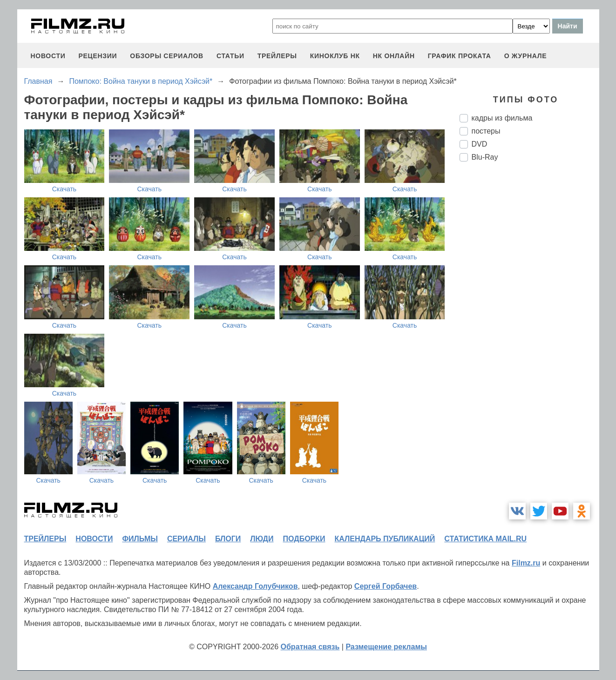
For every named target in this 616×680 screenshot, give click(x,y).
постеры (486, 131)
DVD (480, 144)
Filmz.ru (526, 563)
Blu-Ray (485, 157)
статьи (230, 56)
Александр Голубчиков (255, 586)
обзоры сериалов (167, 56)
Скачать (64, 189)
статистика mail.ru (485, 539)
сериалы (186, 539)
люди (262, 539)
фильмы (140, 539)
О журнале (526, 56)
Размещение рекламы (386, 647)
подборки (304, 539)
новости (48, 56)
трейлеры (277, 56)
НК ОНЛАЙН (394, 56)
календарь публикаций (385, 539)
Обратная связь (310, 647)
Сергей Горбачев (386, 586)
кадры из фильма (502, 118)
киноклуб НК (335, 56)
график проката (460, 56)
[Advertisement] (529, 324)
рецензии (98, 56)
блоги (228, 539)
